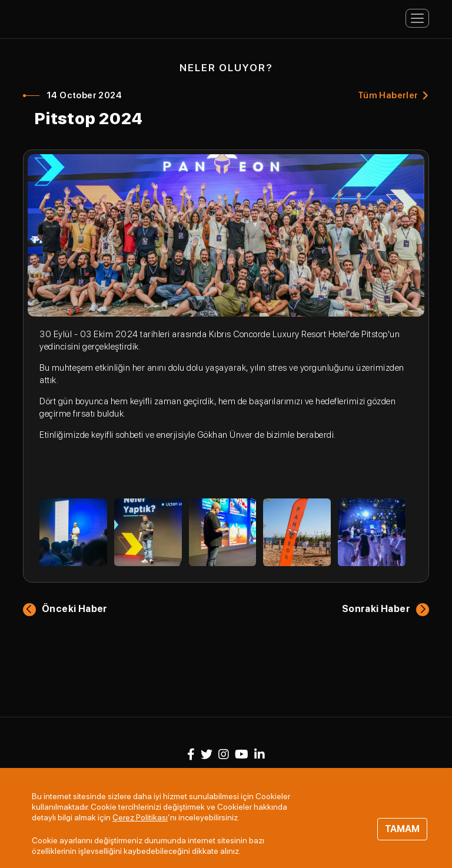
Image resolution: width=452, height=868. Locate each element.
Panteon (70, 17)
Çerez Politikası (140, 817)
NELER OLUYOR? (226, 68)
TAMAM (402, 829)
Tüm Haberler (388, 95)
